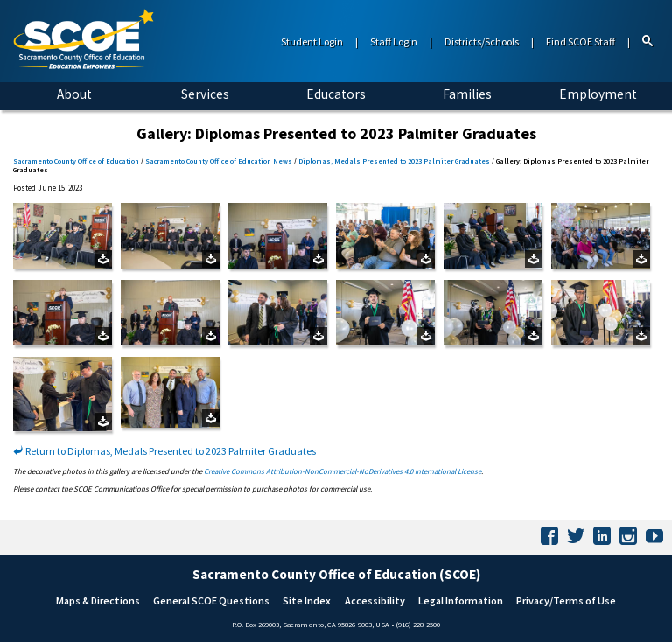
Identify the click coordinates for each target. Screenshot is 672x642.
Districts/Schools (482, 42)
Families (467, 94)
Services (205, 94)
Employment (598, 94)
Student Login (312, 42)
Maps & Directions (98, 600)
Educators (336, 94)
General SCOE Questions (211, 600)
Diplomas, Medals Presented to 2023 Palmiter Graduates (394, 161)
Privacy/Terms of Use (566, 600)
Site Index (307, 600)
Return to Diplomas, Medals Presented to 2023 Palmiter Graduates (164, 451)
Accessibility (375, 600)
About (74, 94)
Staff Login (394, 42)
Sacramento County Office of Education (76, 161)
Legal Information (461, 600)
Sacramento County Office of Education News (219, 161)
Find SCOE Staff (581, 42)
